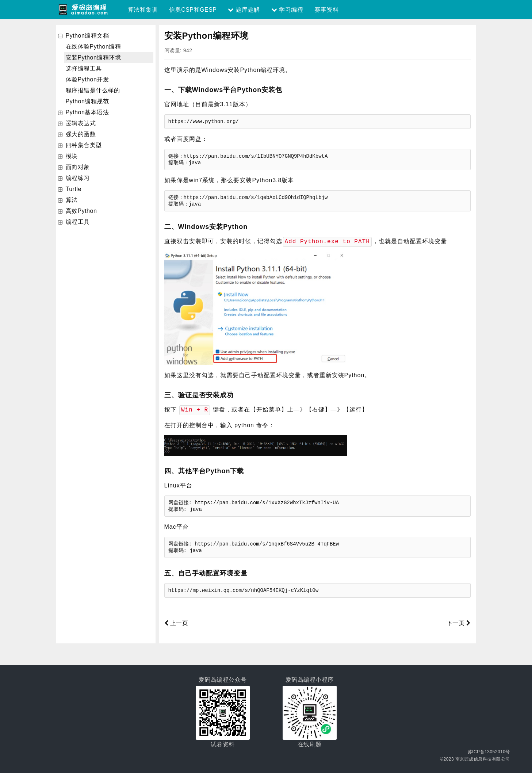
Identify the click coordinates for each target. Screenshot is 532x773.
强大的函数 (81, 134)
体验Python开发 (87, 79)
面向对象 (78, 167)
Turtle (74, 189)
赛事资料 (326, 10)
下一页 (459, 622)
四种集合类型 (84, 145)
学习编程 (287, 10)
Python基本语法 (87, 112)
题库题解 (244, 10)
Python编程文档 (87, 36)
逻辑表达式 (81, 123)
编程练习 (78, 178)
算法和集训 (143, 10)
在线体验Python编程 (93, 47)
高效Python (81, 211)
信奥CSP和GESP (193, 10)
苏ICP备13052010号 (489, 751)
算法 (72, 200)
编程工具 (78, 222)
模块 (72, 156)
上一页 (176, 622)
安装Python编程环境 (93, 58)
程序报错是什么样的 (93, 90)
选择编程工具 (84, 68)
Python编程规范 (87, 101)
